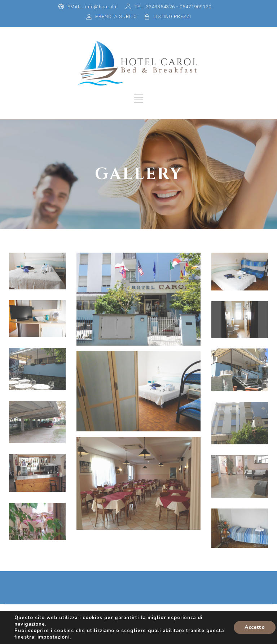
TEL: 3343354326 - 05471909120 (173, 7)
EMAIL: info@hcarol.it (93, 7)
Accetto (255, 627)
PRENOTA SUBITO (116, 16)
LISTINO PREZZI (172, 16)
